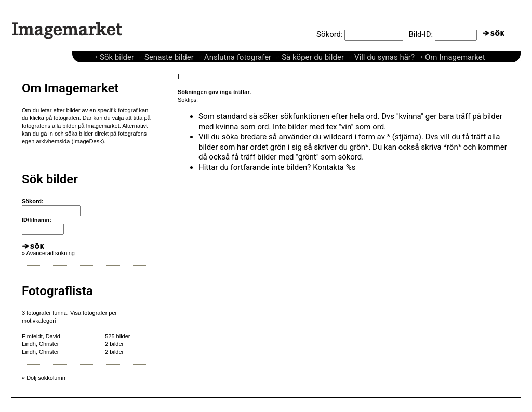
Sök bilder (117, 57)
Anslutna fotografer (238, 57)
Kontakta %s (334, 167)
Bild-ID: (421, 34)
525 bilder (117, 336)
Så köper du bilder (313, 57)
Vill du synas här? (384, 57)
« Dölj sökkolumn (44, 378)
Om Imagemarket (455, 57)
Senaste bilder (169, 57)
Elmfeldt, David (41, 336)
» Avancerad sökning (48, 253)
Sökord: (330, 34)
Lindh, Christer (41, 344)
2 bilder (114, 344)
